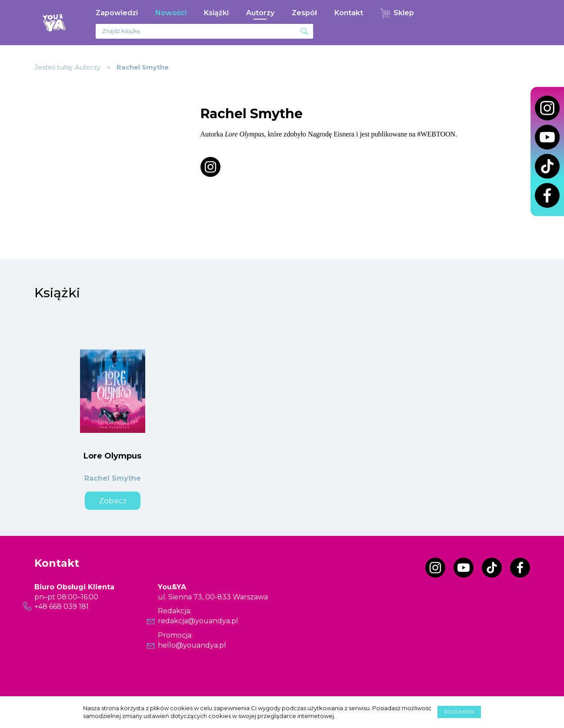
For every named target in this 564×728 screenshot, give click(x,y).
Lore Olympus (112, 456)
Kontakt (349, 13)
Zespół (304, 13)
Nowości (171, 13)
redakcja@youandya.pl (198, 621)
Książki (216, 13)
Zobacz (113, 501)
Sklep (404, 13)
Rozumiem (459, 712)
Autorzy (260, 13)
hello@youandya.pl (192, 645)
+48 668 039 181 (62, 607)
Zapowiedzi (117, 13)
